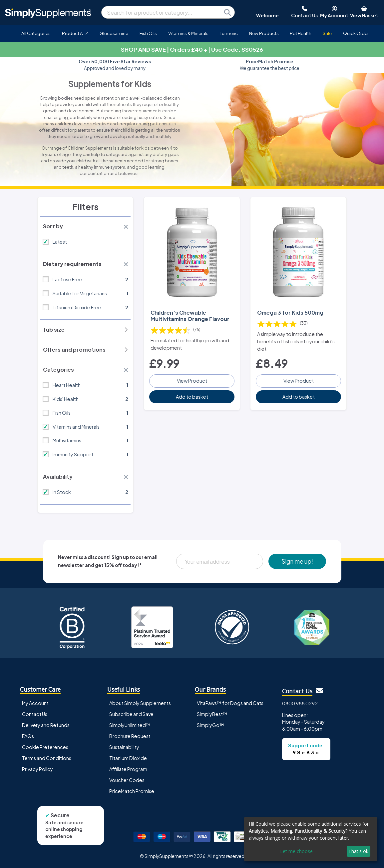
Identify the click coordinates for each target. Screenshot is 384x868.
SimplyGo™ (210, 725)
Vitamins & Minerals (188, 33)
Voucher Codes (127, 780)
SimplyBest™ (212, 714)
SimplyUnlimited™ (130, 725)
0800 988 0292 (300, 703)
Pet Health (301, 33)
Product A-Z (75, 33)
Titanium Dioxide (128, 758)
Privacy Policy (37, 769)
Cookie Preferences (45, 747)
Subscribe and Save (131, 714)
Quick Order (356, 33)
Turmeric (229, 33)
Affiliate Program (128, 769)
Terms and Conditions (47, 758)
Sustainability (124, 747)
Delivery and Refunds (46, 725)
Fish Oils (148, 33)
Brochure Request (130, 736)
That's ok (358, 851)
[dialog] (311, 839)
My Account (35, 703)
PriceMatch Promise (132, 791)
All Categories (36, 33)
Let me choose (296, 851)
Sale (327, 33)
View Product (192, 381)
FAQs (28, 736)
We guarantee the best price (270, 65)
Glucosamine (114, 33)
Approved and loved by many (115, 65)
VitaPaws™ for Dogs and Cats (230, 703)
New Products (264, 33)
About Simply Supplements (140, 703)
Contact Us (35, 714)
